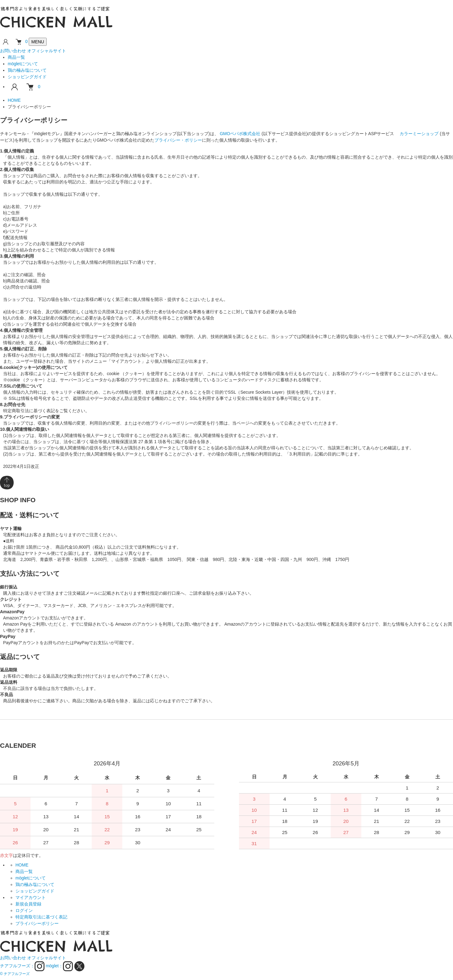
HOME (22, 865)
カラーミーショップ (419, 134)
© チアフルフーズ (15, 974)
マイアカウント (31, 897)
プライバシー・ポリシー (178, 140)
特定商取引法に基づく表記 (41, 917)
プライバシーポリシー (37, 923)
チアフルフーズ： (23, 966)
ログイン (24, 910)
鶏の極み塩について (27, 70)
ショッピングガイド (27, 77)
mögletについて (23, 64)
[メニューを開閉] (38, 42)
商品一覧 (16, 57)
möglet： (60, 966)
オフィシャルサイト (47, 51)
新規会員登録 (28, 904)
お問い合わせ (13, 51)
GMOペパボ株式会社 (240, 134)
